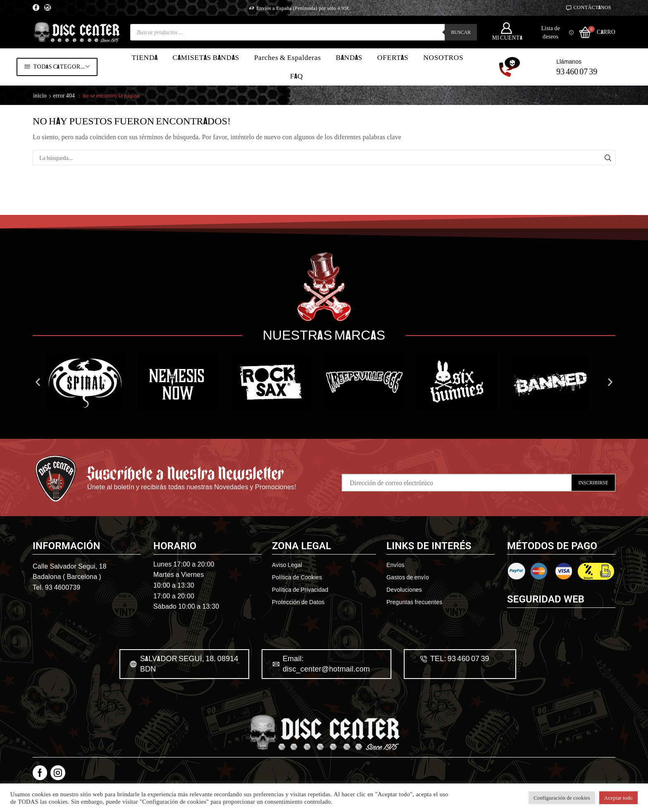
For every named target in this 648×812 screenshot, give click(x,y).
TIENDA (144, 57)
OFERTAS (393, 57)
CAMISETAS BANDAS (206, 57)
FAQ (297, 76)
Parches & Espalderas (288, 57)
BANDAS (349, 57)
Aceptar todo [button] (618, 798)
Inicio (40, 95)
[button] (38, 419)
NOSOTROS (443, 57)
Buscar (461, 32)
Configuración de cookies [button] (562, 798)
